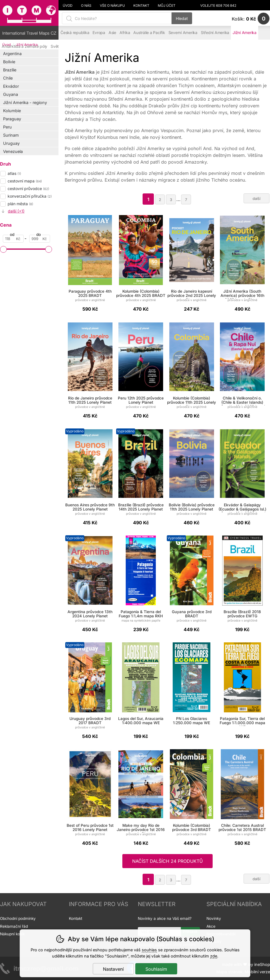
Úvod (68, 6)
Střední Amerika (215, 33)
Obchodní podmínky (18, 918)
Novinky (214, 918)
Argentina (12, 54)
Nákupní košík (12, 934)
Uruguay (11, 143)
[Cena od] (13, 239)
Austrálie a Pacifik (149, 33)
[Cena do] (40, 239)
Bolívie (9, 62)
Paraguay (12, 119)
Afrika (125, 33)
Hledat (182, 18)
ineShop (262, 964)
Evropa (99, 33)
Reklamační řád (14, 926)
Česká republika (75, 33)
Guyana (11, 94)
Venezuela (13, 151)
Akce (211, 926)
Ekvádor (11, 86)
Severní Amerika (183, 33)
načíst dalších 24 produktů (167, 861)
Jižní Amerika (245, 33)
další (256, 198)
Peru (7, 127)
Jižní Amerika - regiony (25, 102)
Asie (112, 33)
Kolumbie (12, 111)
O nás (86, 6)
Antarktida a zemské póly (24, 46)
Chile (8, 78)
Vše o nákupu (112, 6)
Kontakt (141, 6)
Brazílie (10, 70)
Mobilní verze (257, 972)
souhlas (149, 950)
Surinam (11, 135)
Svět (55, 46)
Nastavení (113, 969)
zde (214, 956)
